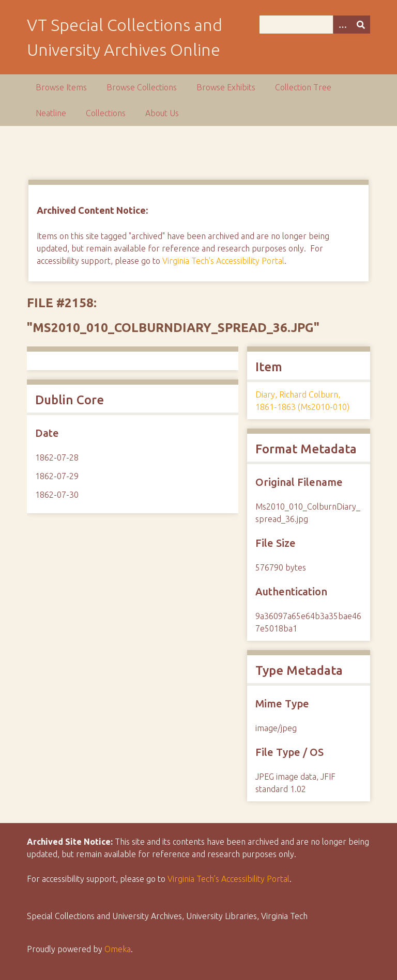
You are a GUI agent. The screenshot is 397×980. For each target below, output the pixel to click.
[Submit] (361, 25)
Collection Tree (303, 87)
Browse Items (61, 87)
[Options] (342, 25)
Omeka (118, 949)
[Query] (315, 25)
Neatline (51, 113)
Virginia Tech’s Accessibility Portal (228, 879)
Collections (106, 113)
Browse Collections (142, 87)
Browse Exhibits (226, 87)
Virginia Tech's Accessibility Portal (223, 261)
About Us (162, 113)
